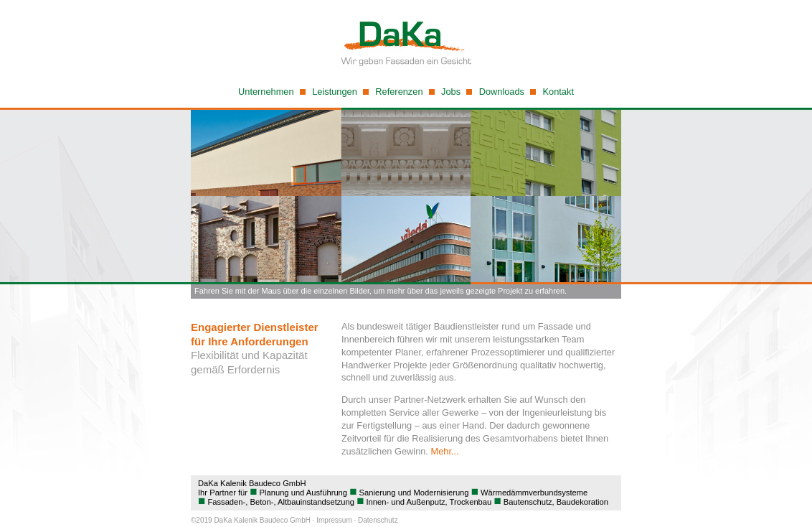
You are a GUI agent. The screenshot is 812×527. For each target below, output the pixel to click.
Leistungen (335, 92)
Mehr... (444, 451)
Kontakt (558, 92)
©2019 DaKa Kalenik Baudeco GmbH (251, 520)
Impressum (334, 520)
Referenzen (399, 92)
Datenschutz (378, 520)
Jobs (451, 92)
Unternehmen (266, 92)
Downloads (502, 92)
